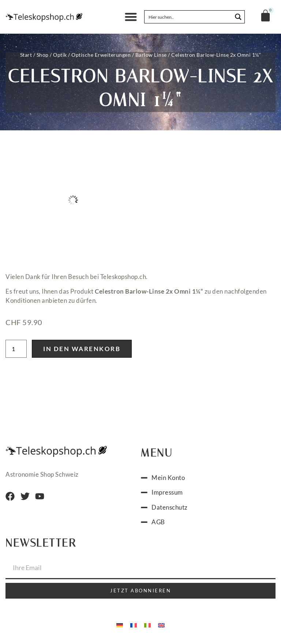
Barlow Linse (151, 55)
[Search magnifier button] (238, 17)
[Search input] (189, 17)
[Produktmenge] (16, 349)
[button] (131, 17)
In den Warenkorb (82, 349)
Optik (60, 55)
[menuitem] (120, 625)
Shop (43, 55)
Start (26, 55)
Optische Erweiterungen (101, 55)
